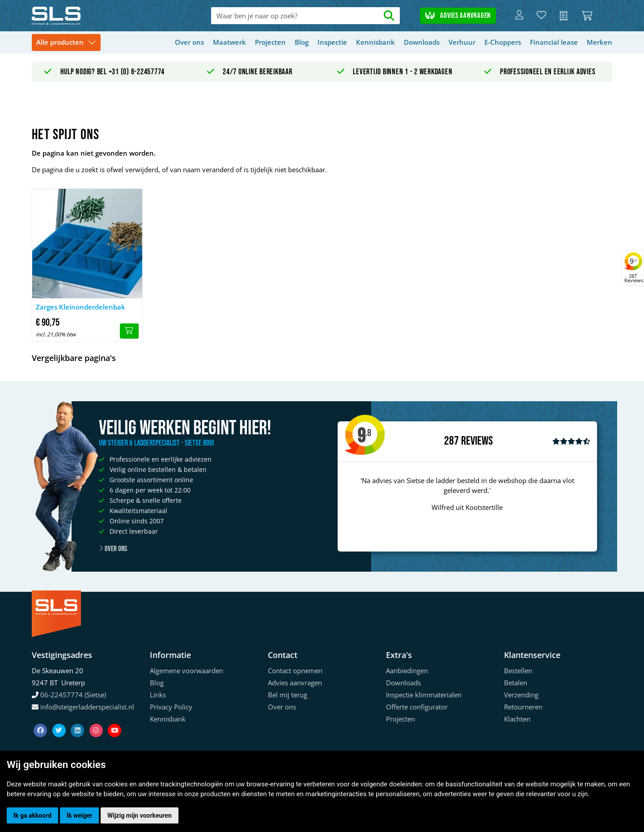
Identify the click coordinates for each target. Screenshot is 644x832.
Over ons (189, 42)
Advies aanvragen (458, 16)
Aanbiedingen (407, 671)
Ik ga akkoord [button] (32, 815)
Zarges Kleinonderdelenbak (80, 307)
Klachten (517, 719)
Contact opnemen (295, 671)
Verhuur (462, 42)
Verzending (521, 695)
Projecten (270, 42)
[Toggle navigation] (66, 43)
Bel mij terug (288, 695)
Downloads (422, 42)
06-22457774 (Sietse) (73, 695)
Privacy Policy (171, 707)
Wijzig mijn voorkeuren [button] (140, 815)
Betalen (516, 683)
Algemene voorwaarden (186, 671)
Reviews (477, 441)
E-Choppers (503, 42)
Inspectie (332, 42)
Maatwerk (229, 42)
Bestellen (518, 671)
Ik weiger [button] (79, 815)
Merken (600, 42)
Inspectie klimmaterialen (424, 695)
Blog (302, 42)
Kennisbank (375, 42)
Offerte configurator (417, 707)
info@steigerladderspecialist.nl (87, 707)
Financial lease (554, 42)
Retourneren (523, 707)
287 (451, 441)
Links (158, 695)
